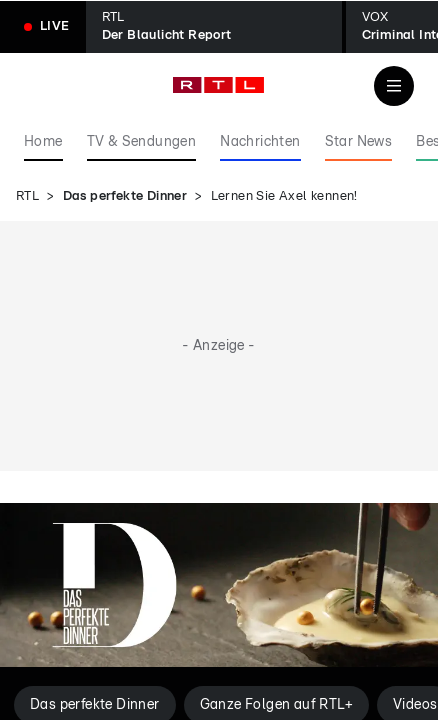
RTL (27, 196)
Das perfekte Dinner (125, 196)
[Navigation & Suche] (394, 86)
